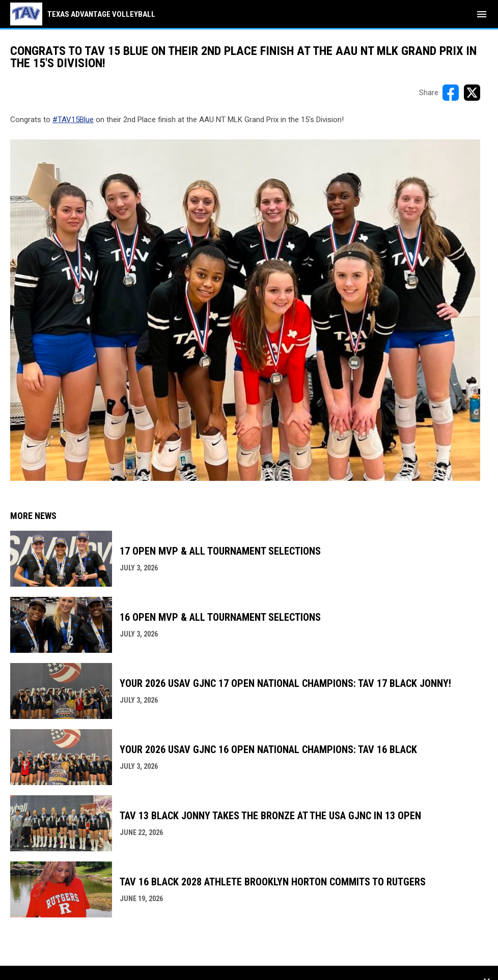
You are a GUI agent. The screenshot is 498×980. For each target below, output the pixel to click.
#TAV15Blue (73, 120)
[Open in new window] (245, 310)
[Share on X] (472, 93)
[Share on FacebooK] (451, 93)
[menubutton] (482, 14)
